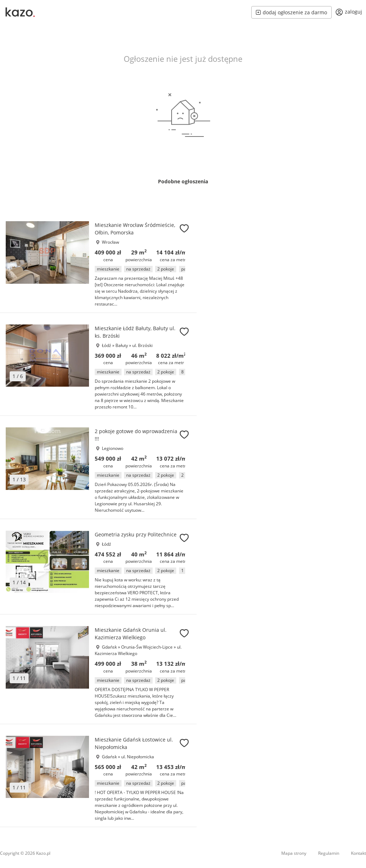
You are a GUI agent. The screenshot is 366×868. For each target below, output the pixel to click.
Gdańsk (109, 647)
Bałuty (122, 345)
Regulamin (329, 853)
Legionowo (113, 448)
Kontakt (358, 853)
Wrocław (110, 242)
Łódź (107, 345)
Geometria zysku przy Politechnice (136, 534)
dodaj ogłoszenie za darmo (291, 12)
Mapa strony (294, 853)
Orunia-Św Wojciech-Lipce (147, 647)
